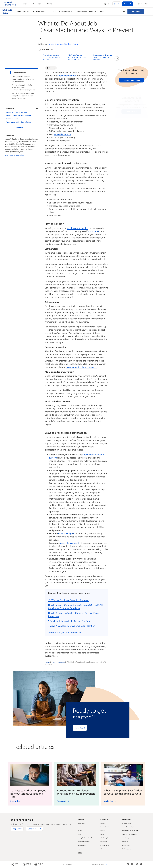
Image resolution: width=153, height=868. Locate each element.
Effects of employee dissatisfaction (19, 115)
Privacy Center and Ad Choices (86, 838)
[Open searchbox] (124, 11)
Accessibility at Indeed (84, 842)
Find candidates (104, 827)
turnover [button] (92, 231)
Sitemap (80, 853)
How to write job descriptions (130, 830)
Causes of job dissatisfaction (17, 112)
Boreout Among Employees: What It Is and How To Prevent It (103, 57)
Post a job (102, 823)
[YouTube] (137, 864)
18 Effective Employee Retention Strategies (69, 600)
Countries (80, 849)
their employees (82, 367)
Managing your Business (86, 11)
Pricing (49, 4)
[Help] (107, 4)
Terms (79, 834)
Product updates (127, 849)
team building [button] (65, 533)
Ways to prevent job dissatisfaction (19, 122)
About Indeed (81, 823)
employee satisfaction (78, 228)
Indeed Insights (104, 838)
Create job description (132, 80)
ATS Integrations (104, 845)
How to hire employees (129, 827)
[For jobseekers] (143, 4)
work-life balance (63, 134)
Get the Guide (132, 111)
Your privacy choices (100, 864)
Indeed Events (126, 845)
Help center (17, 829)
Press (79, 827)
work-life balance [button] (69, 543)
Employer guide (127, 823)
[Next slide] (117, 58)
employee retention (67, 76)
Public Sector (103, 842)
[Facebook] (128, 864)
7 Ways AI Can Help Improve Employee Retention (72, 626)
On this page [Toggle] (21, 108)
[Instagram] (141, 864)
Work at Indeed (82, 845)
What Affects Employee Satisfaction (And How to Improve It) (52, 57)
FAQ (101, 849)
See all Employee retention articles (66, 632)
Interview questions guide (129, 838)
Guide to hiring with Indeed (130, 834)
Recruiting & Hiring (41, 11)
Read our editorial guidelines (15, 155)
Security (80, 830)
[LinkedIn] (132, 864)
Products (102, 830)
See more (21, 127)
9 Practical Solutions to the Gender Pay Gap (69, 621)
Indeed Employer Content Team (63, 44)
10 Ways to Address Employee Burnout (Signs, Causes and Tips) (77, 57)
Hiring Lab (125, 842)
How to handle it (12, 119)
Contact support (34, 829)
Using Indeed (23, 11)
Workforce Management (62, 11)
